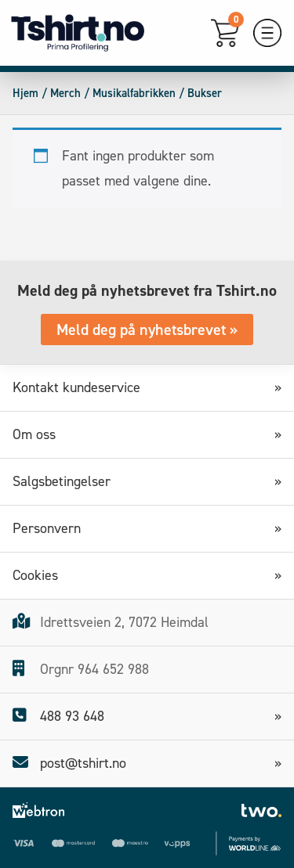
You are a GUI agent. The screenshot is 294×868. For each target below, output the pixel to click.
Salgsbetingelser (67, 481)
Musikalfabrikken (134, 93)
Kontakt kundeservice (82, 387)
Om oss (40, 434)
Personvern (52, 528)
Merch (65, 93)
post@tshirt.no (69, 763)
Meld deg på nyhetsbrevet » (147, 330)
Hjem (25, 93)
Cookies (41, 575)
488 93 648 (58, 716)
